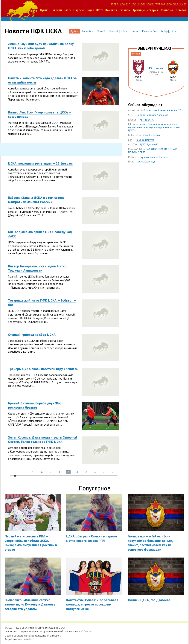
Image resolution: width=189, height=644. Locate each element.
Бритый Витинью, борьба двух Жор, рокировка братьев (35, 405)
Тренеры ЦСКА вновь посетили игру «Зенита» (43, 369)
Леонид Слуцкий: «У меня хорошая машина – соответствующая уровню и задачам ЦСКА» (154, 127)
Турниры (125, 10)
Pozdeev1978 (135, 149)
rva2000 (132, 145)
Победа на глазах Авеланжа (152, 115)
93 (104, 472)
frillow (132, 124)
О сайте (9, 636)
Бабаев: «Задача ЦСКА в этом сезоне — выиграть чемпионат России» (38, 200)
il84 (130, 140)
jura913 (132, 120)
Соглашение (20, 636)
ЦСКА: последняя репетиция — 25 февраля (41, 163)
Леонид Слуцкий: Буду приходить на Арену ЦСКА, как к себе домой (41, 46)
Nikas (131, 162)
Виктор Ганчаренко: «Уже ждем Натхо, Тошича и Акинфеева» (38, 268)
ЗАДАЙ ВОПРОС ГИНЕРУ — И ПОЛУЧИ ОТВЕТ (153, 151)
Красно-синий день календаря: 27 (162, 110)
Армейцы (139, 10)
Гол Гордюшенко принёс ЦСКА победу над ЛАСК (40, 234)
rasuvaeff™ (26, 639)
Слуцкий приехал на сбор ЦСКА (32, 335)
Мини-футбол (150, 31)
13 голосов (156, 68)
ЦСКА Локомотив (151, 135)
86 (41, 472)
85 (32, 472)
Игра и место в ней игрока (154, 157)
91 (86, 472)
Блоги (67, 10)
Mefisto (132, 157)
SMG (131, 115)
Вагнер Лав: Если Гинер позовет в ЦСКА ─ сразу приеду (40, 114)
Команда (111, 10)
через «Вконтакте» (176, 4)
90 (77, 472)
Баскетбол (88, 31)
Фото (100, 10)
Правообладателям (38, 636)
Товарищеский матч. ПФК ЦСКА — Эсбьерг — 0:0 (42, 302)
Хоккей (101, 31)
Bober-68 (133, 135)
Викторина (56, 636)
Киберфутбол (168, 31)
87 (50, 472)
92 (95, 472)
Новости (56, 10)
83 (14, 472)
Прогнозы (166, 10)
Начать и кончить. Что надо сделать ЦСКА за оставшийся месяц (42, 80)
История (152, 10)
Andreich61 (134, 110)
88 (59, 472)
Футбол (74, 31)
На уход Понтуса (145, 140)
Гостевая (180, 10)
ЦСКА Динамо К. (149, 145)
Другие (135, 31)
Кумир (44, 10)
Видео (90, 10)
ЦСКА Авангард (146, 162)
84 (23, 472)
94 (113, 472)
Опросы (79, 10)
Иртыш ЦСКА (147, 120)
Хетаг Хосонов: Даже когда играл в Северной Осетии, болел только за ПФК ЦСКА (43, 439)
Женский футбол (118, 31)
